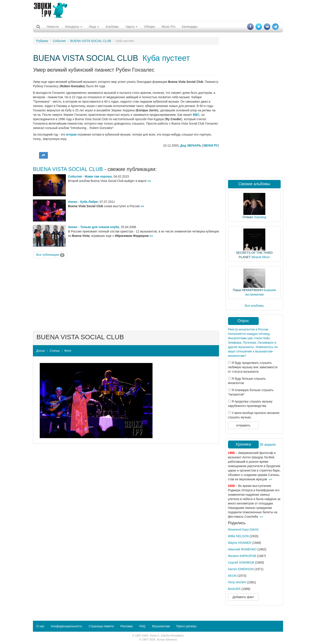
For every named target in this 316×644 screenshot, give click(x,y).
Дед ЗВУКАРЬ (191, 145)
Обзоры (150, 27)
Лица (94, 27)
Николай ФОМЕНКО (242, 549)
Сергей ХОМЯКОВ (241, 562)
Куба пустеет (166, 58)
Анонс (73, 202)
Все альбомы (254, 306)
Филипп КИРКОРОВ (242, 556)
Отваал (248, 217)
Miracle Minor (261, 257)
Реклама (126, 626)
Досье (41, 351)
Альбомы (112, 27)
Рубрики (42, 41)
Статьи (55, 351)
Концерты (74, 27)
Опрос (243, 321)
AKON (232, 576)
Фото (68, 351)
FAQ (142, 626)
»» (149, 181)
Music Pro (169, 27)
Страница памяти (101, 626)
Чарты (131, 27)
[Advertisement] (158, 10)
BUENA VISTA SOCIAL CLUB (91, 41)
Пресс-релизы (187, 626)
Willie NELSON (238, 536)
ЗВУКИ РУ (210, 145)
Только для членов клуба (100, 227)
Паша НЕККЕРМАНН (248, 290)
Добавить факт (243, 597)
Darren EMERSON (241, 569)
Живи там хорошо (98, 176)
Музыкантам (161, 626)
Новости (53, 27)
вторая (71, 134)
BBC (196, 115)
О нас (40, 626)
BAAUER (234, 589)
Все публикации (50, 255)
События (59, 41)
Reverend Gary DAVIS (243, 530)
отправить (243, 425)
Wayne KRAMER (240, 543)
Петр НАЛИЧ (237, 582)
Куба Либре (89, 202)
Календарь (190, 27)
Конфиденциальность (66, 626)
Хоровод (260, 217)
